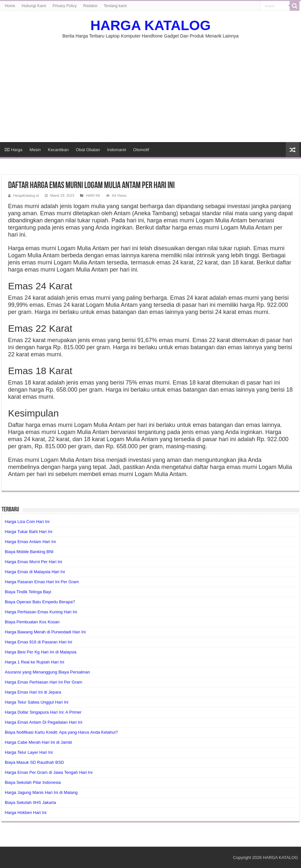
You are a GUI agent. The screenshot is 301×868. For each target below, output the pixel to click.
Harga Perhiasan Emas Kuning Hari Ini (41, 612)
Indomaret (117, 150)
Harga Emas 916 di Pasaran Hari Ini (39, 642)
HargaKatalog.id (26, 195)
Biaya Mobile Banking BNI (29, 552)
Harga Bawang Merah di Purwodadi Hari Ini (45, 632)
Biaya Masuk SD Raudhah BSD (35, 762)
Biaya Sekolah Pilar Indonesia (33, 782)
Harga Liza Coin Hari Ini (27, 522)
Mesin (35, 150)
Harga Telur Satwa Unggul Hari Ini (37, 702)
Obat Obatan (88, 150)
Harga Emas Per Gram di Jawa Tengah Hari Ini (49, 772)
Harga (14, 150)
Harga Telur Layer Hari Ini (29, 752)
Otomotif (141, 150)
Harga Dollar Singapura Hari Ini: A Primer (43, 712)
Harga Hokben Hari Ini (26, 812)
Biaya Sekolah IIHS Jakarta (30, 802)
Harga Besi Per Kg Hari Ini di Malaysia (41, 652)
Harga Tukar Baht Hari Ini (29, 532)
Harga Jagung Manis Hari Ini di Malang (41, 792)
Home (10, 6)
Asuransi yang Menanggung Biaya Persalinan (47, 672)
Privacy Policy (65, 6)
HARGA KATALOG (150, 25)
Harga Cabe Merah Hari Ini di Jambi (38, 742)
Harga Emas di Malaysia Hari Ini (35, 572)
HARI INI (93, 195)
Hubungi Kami (34, 6)
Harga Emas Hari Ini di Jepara (33, 692)
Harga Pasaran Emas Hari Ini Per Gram (42, 582)
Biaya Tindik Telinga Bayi (28, 592)
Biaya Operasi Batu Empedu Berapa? (40, 602)
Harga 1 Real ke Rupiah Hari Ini (35, 662)
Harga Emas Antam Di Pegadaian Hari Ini (44, 722)
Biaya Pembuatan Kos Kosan (32, 622)
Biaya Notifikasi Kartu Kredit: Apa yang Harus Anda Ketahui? (61, 732)
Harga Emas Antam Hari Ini (30, 542)
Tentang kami (115, 6)
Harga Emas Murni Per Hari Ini (34, 562)
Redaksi (90, 6)
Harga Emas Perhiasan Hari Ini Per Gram (44, 682)
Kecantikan (58, 150)
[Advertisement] (151, 87)
